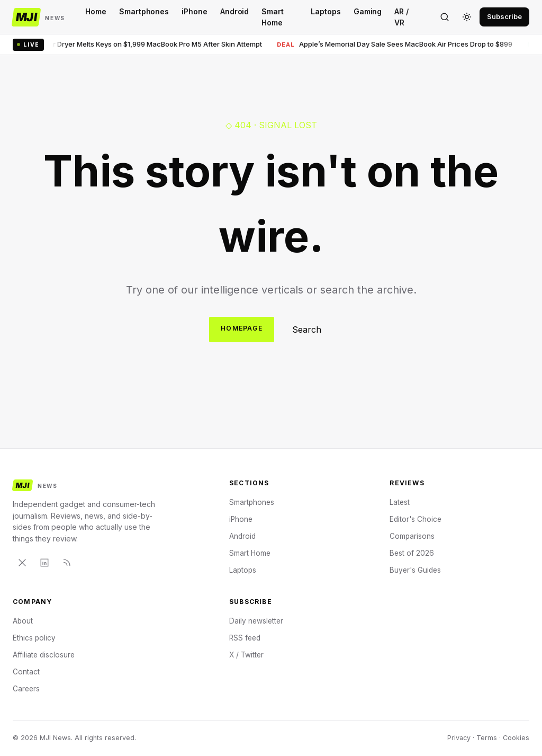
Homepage (242, 328)
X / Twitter (246, 655)
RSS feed (245, 638)
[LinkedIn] (44, 563)
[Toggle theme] (467, 17)
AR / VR (401, 17)
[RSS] (67, 563)
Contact (26, 672)
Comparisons (412, 536)
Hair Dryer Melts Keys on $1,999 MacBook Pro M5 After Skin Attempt (145, 44)
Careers (26, 689)
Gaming (368, 11)
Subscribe (504, 16)
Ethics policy (34, 638)
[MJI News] (39, 17)
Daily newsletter (256, 621)
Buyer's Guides (415, 570)
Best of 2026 (412, 553)
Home (96, 11)
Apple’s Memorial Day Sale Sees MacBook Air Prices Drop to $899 (398, 44)
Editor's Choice (415, 519)
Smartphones (144, 11)
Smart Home (273, 17)
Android (235, 11)
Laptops (326, 11)
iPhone (195, 11)
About (23, 621)
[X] (22, 563)
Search (307, 330)
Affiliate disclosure (44, 655)
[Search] (445, 17)
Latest (400, 502)
